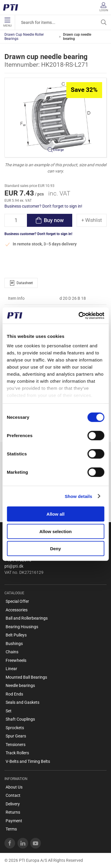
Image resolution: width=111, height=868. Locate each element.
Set (9, 711)
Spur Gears (16, 736)
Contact (13, 795)
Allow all (55, 514)
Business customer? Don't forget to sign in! (43, 206)
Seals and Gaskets (22, 702)
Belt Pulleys (16, 635)
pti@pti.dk (14, 566)
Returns (13, 812)
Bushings (14, 644)
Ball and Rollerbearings (27, 618)
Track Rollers (17, 753)
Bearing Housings (22, 627)
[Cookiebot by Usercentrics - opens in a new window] (79, 315)
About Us (14, 787)
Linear (11, 669)
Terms (11, 829)
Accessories (17, 610)
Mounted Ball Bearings (26, 677)
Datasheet (21, 283)
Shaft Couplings (20, 719)
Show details (79, 496)
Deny (55, 549)
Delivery (13, 804)
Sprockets (15, 728)
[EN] (13, 7)
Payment (14, 821)
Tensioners (16, 745)
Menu (7, 22)
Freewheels (16, 660)
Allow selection (55, 531)
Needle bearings (20, 685)
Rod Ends (14, 694)
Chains (12, 652)
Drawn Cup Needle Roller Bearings (24, 37)
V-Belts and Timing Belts (28, 761)
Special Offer (17, 601)
